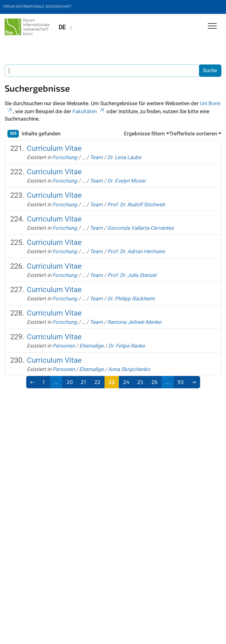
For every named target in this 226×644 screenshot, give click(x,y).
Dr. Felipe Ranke (127, 346)
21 (83, 382)
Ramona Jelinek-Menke (134, 322)
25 (140, 382)
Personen (64, 346)
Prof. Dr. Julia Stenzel (132, 275)
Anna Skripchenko (129, 369)
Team (96, 157)
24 (126, 382)
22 (97, 382)
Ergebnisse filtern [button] (144, 134)
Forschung (65, 157)
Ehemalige (91, 346)
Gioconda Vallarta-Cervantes (141, 228)
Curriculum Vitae (54, 148)
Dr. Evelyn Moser (127, 181)
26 (154, 382)
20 (70, 382)
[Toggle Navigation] (212, 26)
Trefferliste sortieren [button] (193, 134)
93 (181, 382)
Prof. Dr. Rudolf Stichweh (136, 204)
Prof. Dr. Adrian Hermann (136, 251)
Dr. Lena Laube (124, 157)
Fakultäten (89, 111)
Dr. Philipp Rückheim (131, 299)
